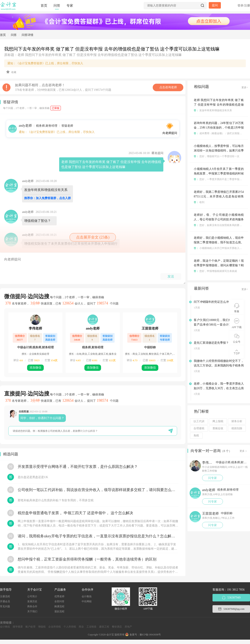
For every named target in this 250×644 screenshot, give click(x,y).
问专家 (212, 478)
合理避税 (199, 428)
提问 (215, 5)
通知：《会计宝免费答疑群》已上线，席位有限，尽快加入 (45, 63)
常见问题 (5, 606)
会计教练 (87, 596)
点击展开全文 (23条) (93, 237)
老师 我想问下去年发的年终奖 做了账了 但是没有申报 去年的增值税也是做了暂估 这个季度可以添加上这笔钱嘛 (219, 105)
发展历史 (32, 601)
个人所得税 (70, 627)
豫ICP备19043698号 (150, 635)
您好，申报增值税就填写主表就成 (215, 271)
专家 (70, 6)
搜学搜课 (18, 627)
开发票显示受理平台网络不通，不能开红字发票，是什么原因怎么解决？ (78, 467)
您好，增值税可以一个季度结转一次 (217, 156)
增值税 (42, 627)
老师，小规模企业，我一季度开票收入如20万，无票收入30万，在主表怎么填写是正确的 (219, 388)
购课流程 (59, 606)
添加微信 (35, 368)
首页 (44, 6)
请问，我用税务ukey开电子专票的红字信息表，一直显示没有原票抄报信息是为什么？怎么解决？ (98, 536)
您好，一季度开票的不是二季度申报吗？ (219, 179)
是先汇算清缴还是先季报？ (211, 343)
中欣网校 (87, 601)
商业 (81, 627)
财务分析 (237, 421)
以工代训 (199, 421)
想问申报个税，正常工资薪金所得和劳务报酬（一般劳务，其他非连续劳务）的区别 (87, 559)
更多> (245, 87)
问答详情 (27, 35)
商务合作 (32, 606)
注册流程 (5, 596)
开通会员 (5, 601)
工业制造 (91, 627)
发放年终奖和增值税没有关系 (213, 110)
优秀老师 (59, 596)
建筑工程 (104, 627)
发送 (171, 276)
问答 (57, 6)
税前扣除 (237, 428)
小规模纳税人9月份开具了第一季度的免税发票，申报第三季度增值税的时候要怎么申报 (219, 174)
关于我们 (32, 611)
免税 (196, 436)
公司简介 (32, 596)
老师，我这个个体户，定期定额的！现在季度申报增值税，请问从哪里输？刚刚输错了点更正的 (219, 265)
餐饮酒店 (117, 627)
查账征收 (218, 428)
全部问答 (59, 601)
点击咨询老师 (168, 87)
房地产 (128, 627)
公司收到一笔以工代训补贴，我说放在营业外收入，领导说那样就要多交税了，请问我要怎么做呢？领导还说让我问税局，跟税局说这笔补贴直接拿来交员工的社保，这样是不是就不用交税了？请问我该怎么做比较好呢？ (98, 490)
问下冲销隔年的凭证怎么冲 (211, 302)
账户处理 (30, 627)
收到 (199, 202)
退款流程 (59, 611)
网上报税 (218, 421)
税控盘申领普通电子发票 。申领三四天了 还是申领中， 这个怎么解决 (75, 513)
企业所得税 (55, 627)
